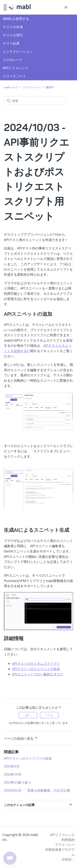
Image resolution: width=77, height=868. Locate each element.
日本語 (68, 859)
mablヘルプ (11, 87)
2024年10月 (13, 774)
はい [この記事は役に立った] (28, 715)
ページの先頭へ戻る (21, 738)
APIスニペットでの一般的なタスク (38, 674)
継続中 (50, 87)
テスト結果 (11, 43)
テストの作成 (13, 27)
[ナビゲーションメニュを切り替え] (66, 7)
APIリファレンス (16, 68)
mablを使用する (16, 19)
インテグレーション (18, 52)
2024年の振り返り (17, 782)
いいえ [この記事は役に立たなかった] (49, 715)
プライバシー (65, 845)
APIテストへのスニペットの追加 (36, 669)
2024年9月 (12, 766)
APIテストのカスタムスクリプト (36, 664)
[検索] (35, 101)
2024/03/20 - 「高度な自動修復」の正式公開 (37, 790)
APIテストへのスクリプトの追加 (28, 758)
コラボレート (13, 60)
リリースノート (15, 76)
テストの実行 (13, 35)
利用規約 (68, 840)
